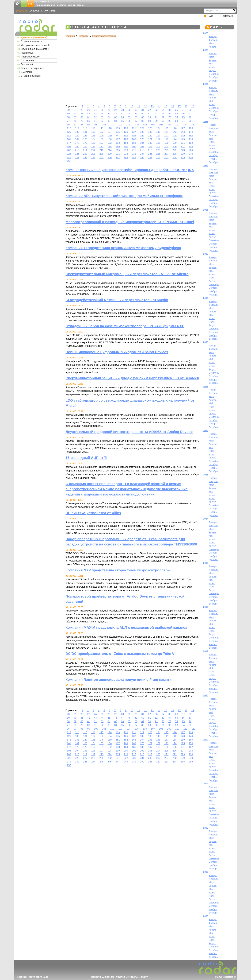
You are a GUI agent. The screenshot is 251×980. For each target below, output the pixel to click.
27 (116, 110)
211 (85, 150)
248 (126, 157)
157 (166, 135)
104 (129, 125)
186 (142, 143)
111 (185, 125)
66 (123, 117)
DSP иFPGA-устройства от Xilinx (93, 513)
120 (126, 128)
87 (136, 121)
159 (183, 135)
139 (150, 132)
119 (118, 128)
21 (75, 110)
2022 (206, 166)
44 (102, 114)
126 (175, 128)
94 (183, 121)
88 (143, 121)
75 (183, 117)
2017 (206, 386)
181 (101, 143)
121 (134, 128)
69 (143, 117)
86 (129, 121)
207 (183, 146)
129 (69, 132)
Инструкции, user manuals (35, 45)
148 (93, 135)
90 (156, 121)
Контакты (50, 11)
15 (166, 106)
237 (166, 154)
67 (129, 117)
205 (166, 146)
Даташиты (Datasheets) (34, 37)
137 (134, 132)
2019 (206, 298)
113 (69, 128)
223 (183, 150)
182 (110, 143)
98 (82, 125)
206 (175, 146)
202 (142, 146)
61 (89, 117)
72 (163, 117)
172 (158, 139)
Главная (70, 36)
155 (150, 135)
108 (161, 125)
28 (123, 110)
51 (150, 114)
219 (150, 150)
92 (170, 121)
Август (212, 70)
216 (126, 150)
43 (95, 114)
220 (158, 150)
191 (183, 143)
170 (142, 139)
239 (183, 154)
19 (193, 106)
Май (211, 64)
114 (77, 128)
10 (132, 106)
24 (95, 110)
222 (175, 150)
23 (89, 110)
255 (183, 157)
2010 (206, 695)
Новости (22, 11)
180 (93, 143)
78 (75, 121)
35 (170, 110)
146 (77, 135)
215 (118, 150)
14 (159, 106)
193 (69, 146)
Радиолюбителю (30, 57)
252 (158, 157)
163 (85, 139)
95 (190, 121)
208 (191, 146)
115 (85, 128)
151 (118, 135)
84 (116, 121)
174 (175, 139)
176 (191, 139)
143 (183, 132)
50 (143, 114)
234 (142, 154)
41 (82, 114)
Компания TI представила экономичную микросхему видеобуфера (123, 248)
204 (158, 146)
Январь (213, 36)
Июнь (212, 104)
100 (96, 125)
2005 (206, 916)
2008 (206, 784)
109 (169, 125)
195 (85, 146)
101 (104, 125)
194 (77, 146)
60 (82, 117)
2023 (206, 121)
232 (126, 154)
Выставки (26, 72)
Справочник (28, 60)
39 (68, 114)
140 (158, 132)
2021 (206, 210)
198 (110, 146)
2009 (206, 740)
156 (158, 135)
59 (75, 117)
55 (177, 114)
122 (142, 128)
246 (110, 157)
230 (110, 154)
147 (85, 135)
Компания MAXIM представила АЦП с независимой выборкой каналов (126, 627)
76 (190, 117)
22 (82, 110)
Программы (28, 53)
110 (177, 125)
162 (77, 139)
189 (166, 143)
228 (93, 154)
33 (156, 110)
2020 (206, 254)
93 (177, 121)
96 (68, 125)
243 (85, 157)
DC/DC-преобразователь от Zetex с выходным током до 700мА (120, 654)
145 (69, 135)
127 (183, 128)
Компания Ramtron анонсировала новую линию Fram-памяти (119, 680)
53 (163, 114)
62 (95, 117)
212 (93, 150)
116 (93, 128)
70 (150, 117)
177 (69, 143)
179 (85, 143)
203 (150, 146)
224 (191, 150)
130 (77, 132)
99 (89, 125)
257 (69, 161)
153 (134, 135)
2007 (206, 828)
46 (116, 114)
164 (93, 139)
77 (68, 121)
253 (166, 157)
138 (142, 132)
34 (163, 110)
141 (166, 132)
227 (85, 154)
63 (102, 117)
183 (118, 143)
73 (170, 117)
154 (142, 135)
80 (89, 121)
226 (77, 154)
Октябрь (213, 77)
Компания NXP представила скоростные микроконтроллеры (118, 570)
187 (150, 143)
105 (137, 125)
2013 (206, 563)
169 (134, 139)
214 (110, 150)
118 (110, 128)
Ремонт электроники (33, 68)
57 (190, 114)
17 (179, 106)
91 (163, 121)
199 (118, 146)
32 (150, 110)
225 (69, 154)
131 (85, 132)
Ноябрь (213, 115)
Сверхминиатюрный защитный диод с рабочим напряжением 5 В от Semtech (132, 378)
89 (150, 121)
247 (118, 157)
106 (145, 125)
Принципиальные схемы (35, 49)
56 (183, 114)
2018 (206, 342)
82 (102, 121)
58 (68, 117)
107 (153, 125)
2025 (206, 50)
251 (150, 157)
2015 (206, 475)
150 (110, 135)
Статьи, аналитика (31, 41)
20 (68, 110)
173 (166, 139)
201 (134, 146)
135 (118, 132)
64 (109, 117)
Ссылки (120, 977)
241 (69, 157)
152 (126, 135)
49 (136, 114)
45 (109, 114)
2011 (206, 651)
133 (101, 132)
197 (101, 146)
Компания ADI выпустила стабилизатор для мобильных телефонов (124, 196)
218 (142, 150)
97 (75, 125)
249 (134, 157)
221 (166, 150)
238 (175, 154)
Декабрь (213, 81)
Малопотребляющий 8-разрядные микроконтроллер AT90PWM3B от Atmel (130, 222)
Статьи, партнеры (31, 76)
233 (134, 154)
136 (126, 132)
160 (191, 135)
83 (109, 121)
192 (191, 143)
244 (93, 157)
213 (101, 150)
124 (158, 128)
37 (183, 110)
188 (158, 143)
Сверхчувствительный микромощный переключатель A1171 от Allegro (127, 274)
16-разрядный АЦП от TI (86, 458)
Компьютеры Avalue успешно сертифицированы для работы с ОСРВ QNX (130, 170)
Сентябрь (214, 74)
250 (142, 157)
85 (123, 121)
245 (101, 157)
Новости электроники (104, 36)
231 (118, 154)
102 (112, 125)
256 (191, 157)
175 (183, 139)
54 (170, 114)
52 (156, 114)
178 (77, 143)
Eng (46, 977)
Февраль (213, 40)
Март (212, 43)
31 (143, 110)
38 (190, 110)
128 (191, 128)
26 (109, 110)
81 (95, 121)
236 (158, 154)
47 (123, 114)
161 (69, 139)
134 (110, 132)
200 (126, 146)
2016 (206, 430)
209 (69, 150)
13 (152, 106)
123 (150, 128)
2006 (206, 872)
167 (118, 139)
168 (126, 139)
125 (166, 128)
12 (146, 106)
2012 (206, 607)
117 (101, 128)
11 (139, 106)
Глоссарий (27, 64)
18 (186, 106)
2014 (206, 519)
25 (102, 110)
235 (150, 154)
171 (150, 139)
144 (191, 132)
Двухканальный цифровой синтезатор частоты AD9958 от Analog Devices (129, 432)
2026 (206, 33)
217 (134, 150)
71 (156, 117)
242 (77, 157)
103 (120, 125)
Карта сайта (35, 977)
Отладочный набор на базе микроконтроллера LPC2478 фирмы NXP (125, 326)
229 (101, 154)
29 (129, 110)
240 (191, 154)
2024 (206, 84)
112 (193, 125)
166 (110, 139)
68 (136, 117)
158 (175, 135)
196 (93, 146)
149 (101, 135)
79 (82, 121)
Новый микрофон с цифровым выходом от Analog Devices (117, 352)
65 (116, 117)
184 (126, 143)
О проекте (36, 11)
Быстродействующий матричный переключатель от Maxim (117, 300)
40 (75, 114)
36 (177, 110)
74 (177, 117)
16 (173, 106)
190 (175, 143)
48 (129, 114)
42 (89, 114)
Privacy (144, 977)
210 (77, 150)
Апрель (213, 47)
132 (93, 132)
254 (175, 157)
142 (175, 132)
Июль (212, 67)
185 (134, 143)
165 (101, 139)
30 (136, 110)
